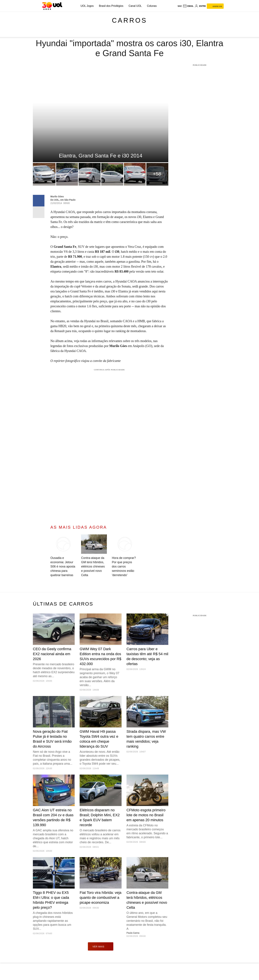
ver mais (101, 946)
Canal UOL (135, 6)
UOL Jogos (87, 6)
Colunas (152, 6)
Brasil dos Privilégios (111, 6)
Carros (129, 20)
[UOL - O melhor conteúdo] (52, 6)
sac (180, 6)
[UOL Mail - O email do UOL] (188, 6)
